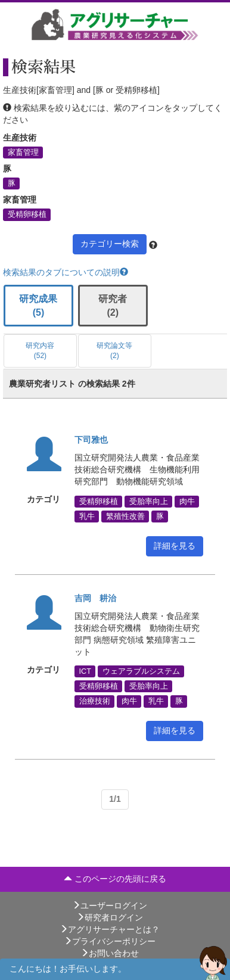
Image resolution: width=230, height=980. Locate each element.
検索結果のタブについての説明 (66, 272)
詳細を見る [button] (175, 546)
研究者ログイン (110, 917)
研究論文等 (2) (114, 351)
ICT (85, 671)
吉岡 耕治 (95, 598)
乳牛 (87, 516)
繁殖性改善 (125, 516)
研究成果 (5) (38, 306)
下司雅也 (91, 440)
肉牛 (187, 501)
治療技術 (95, 701)
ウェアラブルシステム (141, 671)
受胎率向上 (149, 501)
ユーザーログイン (110, 906)
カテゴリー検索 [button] (110, 244)
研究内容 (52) (40, 351)
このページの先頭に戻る (115, 879)
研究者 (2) (113, 306)
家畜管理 (23, 153)
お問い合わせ (110, 953)
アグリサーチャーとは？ (110, 929)
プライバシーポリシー (110, 941)
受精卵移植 (27, 214)
